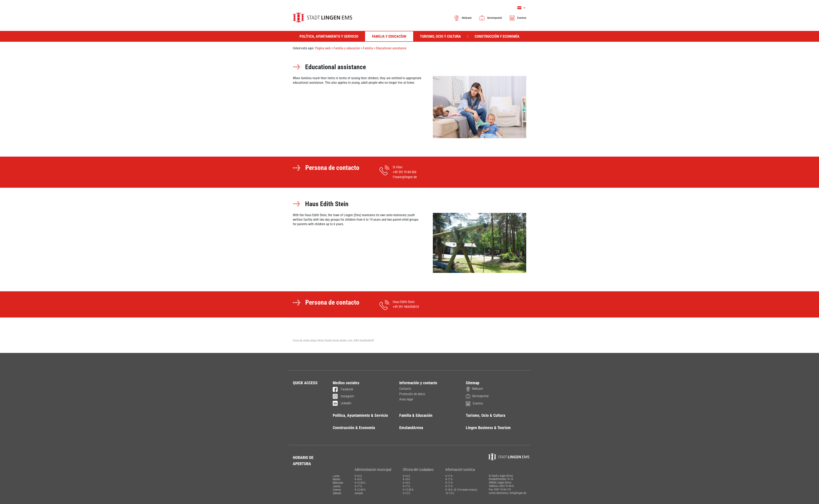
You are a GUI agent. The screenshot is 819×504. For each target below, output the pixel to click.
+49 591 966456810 (406, 307)
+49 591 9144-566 (405, 172)
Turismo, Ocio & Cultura (485, 415)
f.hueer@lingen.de (405, 177)
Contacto (405, 389)
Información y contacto (418, 383)
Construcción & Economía (354, 428)
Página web (323, 48)
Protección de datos (412, 394)
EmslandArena (411, 428)
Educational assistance (391, 48)
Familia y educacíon (347, 48)
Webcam (463, 18)
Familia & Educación (416, 415)
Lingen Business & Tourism (488, 428)
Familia (368, 48)
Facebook (343, 390)
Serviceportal (490, 18)
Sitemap (473, 383)
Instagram (343, 397)
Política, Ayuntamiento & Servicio (360, 415)
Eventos (518, 18)
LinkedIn (342, 403)
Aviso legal (406, 399)
